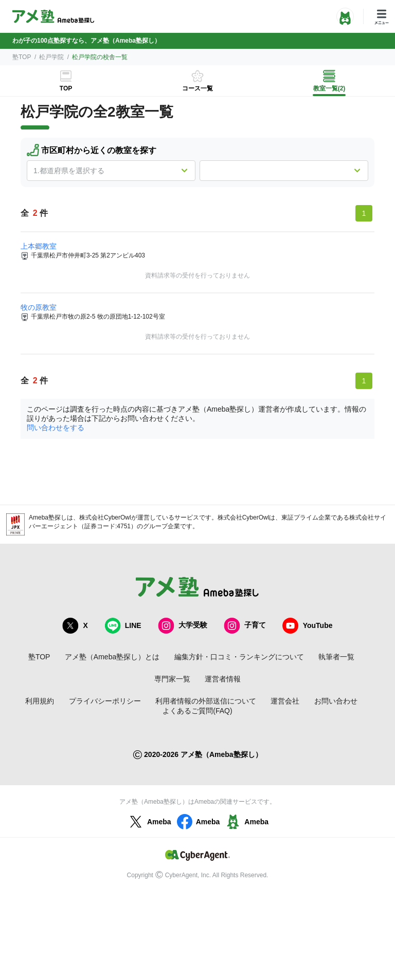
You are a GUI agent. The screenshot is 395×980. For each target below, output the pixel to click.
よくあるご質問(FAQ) (197, 711)
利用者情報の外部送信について (206, 701)
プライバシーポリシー (105, 701)
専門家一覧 (172, 679)
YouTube (308, 626)
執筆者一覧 (336, 657)
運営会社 (285, 701)
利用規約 (40, 701)
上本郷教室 (39, 246)
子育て (245, 626)
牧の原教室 (39, 307)
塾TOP (22, 57)
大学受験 (183, 626)
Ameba (149, 822)
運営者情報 (223, 679)
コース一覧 (197, 88)
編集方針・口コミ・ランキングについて (239, 657)
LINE (123, 626)
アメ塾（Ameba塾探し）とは (112, 657)
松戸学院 (51, 57)
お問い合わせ (336, 701)
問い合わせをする (56, 428)
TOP (66, 88)
